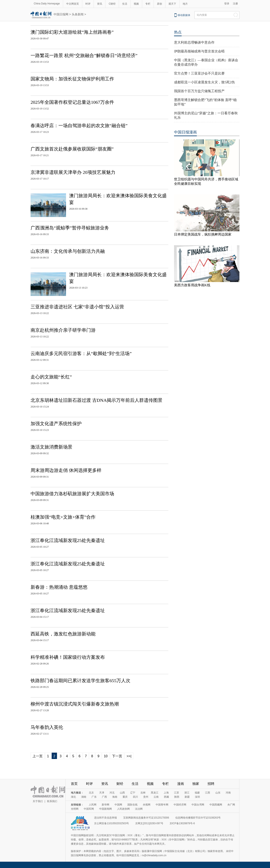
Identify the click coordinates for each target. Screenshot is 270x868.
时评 (88, 4)
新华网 (105, 805)
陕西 (177, 797)
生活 (125, 4)
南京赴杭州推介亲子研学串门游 (63, 330)
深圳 (197, 797)
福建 (197, 793)
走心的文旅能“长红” (51, 377)
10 (106, 756)
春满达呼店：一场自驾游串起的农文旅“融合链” (79, 126)
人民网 (93, 805)
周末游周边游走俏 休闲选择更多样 (66, 470)
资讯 (100, 4)
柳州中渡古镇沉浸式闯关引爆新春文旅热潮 (75, 704)
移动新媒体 (184, 15)
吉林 (143, 793)
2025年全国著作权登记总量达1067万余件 (72, 102)
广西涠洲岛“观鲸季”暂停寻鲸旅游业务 (70, 228)
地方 (185, 4)
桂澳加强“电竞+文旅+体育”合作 (63, 517)
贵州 (146, 797)
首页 (74, 784)
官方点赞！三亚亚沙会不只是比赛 (199, 73)
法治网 (139, 809)
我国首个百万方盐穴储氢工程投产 (199, 91)
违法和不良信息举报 (105, 818)
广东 (94, 797)
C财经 (112, 4)
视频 (136, 4)
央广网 (231, 805)
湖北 (73, 797)
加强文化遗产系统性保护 (56, 424)
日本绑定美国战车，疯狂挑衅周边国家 (203, 234)
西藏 (166, 797)
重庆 (125, 797)
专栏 (148, 4)
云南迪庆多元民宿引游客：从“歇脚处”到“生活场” (81, 353)
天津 (102, 793)
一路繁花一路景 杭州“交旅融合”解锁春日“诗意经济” (84, 55)
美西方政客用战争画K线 (192, 285)
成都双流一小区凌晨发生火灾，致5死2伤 (204, 82)
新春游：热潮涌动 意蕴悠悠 (59, 587)
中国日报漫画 (185, 132)
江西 (208, 793)
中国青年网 (162, 805)
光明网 (75, 809)
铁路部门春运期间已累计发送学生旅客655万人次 (80, 681)
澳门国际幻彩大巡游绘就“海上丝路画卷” (72, 32)
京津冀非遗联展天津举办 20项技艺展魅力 (73, 172)
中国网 (118, 805)
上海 (166, 793)
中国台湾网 (198, 805)
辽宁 (133, 793)
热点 (178, 32)
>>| (129, 756)
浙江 (187, 793)
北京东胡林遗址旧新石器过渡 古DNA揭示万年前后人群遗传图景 (97, 400)
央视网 (147, 805)
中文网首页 (73, 4)
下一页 (117, 756)
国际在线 (132, 805)
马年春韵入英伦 (47, 727)
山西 (122, 793)
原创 (159, 4)
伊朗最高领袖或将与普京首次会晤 (199, 51)
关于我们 (38, 801)
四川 (135, 797)
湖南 (84, 797)
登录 (227, 4)
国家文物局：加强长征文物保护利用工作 (72, 79)
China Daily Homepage (47, 4)
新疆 (187, 797)
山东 (218, 793)
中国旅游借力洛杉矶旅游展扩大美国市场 (72, 494)
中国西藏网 (216, 805)
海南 (115, 797)
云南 (156, 797)
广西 (104, 797)
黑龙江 (155, 793)
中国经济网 (180, 805)
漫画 (181, 784)
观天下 (172, 4)
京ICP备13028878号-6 (182, 823)
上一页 (38, 756)
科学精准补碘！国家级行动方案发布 (68, 657)
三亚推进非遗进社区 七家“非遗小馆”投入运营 (77, 307)
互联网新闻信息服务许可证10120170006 (146, 818)
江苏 (177, 793)
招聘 (211, 784)
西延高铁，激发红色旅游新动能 (63, 634)
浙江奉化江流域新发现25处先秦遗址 (68, 540)
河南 (228, 793)
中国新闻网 (105, 809)
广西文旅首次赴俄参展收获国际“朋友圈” (72, 149)
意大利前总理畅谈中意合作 (194, 42)
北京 (91, 793)
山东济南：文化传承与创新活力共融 (68, 251)
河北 (112, 793)
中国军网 (89, 809)
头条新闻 (78, 14)
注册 (235, 4)
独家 (196, 784)
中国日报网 (61, 14)
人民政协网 (123, 809)
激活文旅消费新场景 (51, 447)
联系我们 (52, 801)
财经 (120, 784)
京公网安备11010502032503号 (111, 823)
